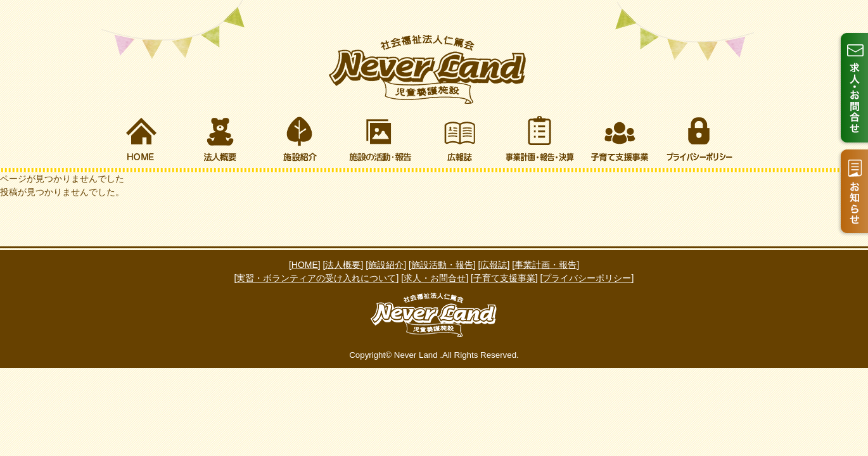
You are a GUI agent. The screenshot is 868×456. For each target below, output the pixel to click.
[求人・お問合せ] (435, 278)
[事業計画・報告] (546, 265)
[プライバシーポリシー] (587, 278)
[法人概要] (343, 265)
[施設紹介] (386, 265)
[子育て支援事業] (504, 278)
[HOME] (305, 265)
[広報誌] (494, 265)
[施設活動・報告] (442, 265)
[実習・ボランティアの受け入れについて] (317, 278)
